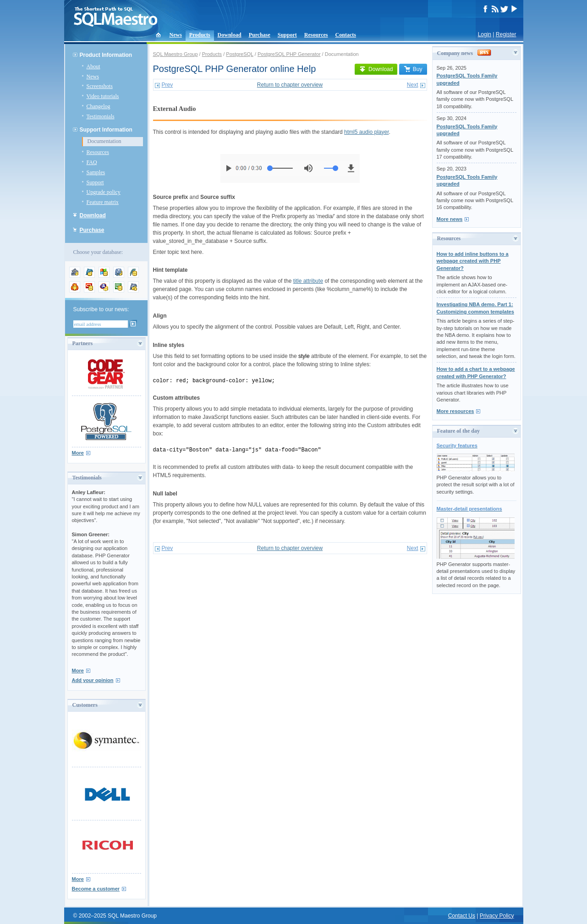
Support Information (106, 130)
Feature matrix (103, 202)
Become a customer (96, 889)
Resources (316, 35)
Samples (96, 172)
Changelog (99, 106)
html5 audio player (366, 132)
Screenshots (100, 86)
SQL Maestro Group (176, 54)
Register (506, 34)
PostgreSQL (240, 54)
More (78, 453)
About (93, 66)
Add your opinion (93, 680)
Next (413, 85)
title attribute (308, 281)
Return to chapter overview (290, 85)
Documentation (104, 141)
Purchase (260, 35)
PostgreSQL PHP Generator (289, 54)
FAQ (92, 162)
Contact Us (462, 916)
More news (450, 219)
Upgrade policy (104, 192)
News (176, 35)
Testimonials (101, 116)
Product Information (106, 55)
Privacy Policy (497, 916)
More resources (455, 411)
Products (200, 35)
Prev (167, 85)
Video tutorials (103, 96)
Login (485, 34)
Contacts (346, 35)
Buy (413, 69)
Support (287, 35)
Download (230, 35)
